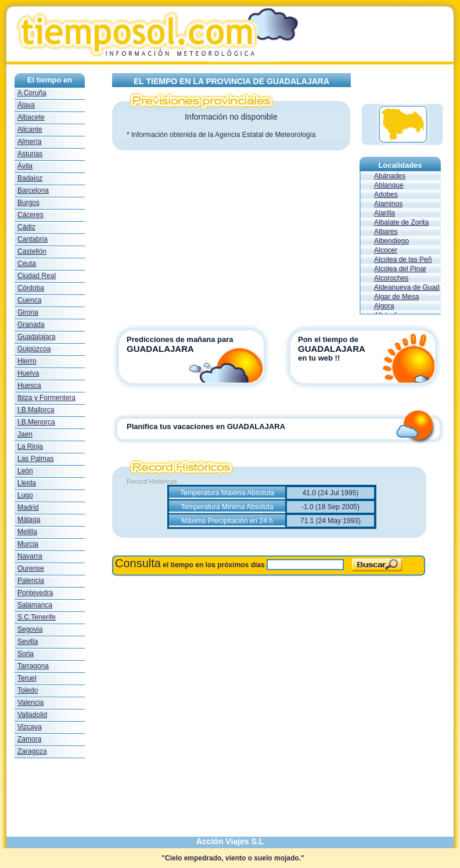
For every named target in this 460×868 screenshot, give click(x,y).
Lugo (25, 495)
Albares (386, 232)
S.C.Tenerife (37, 617)
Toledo (28, 690)
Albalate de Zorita (401, 222)
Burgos (28, 203)
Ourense (31, 568)
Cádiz (26, 227)
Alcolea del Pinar (400, 269)
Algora (384, 306)
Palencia (31, 581)
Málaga (29, 520)
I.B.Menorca (36, 422)
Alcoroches (391, 278)
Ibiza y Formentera (46, 398)
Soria (26, 654)
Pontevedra (35, 593)
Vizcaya (30, 727)
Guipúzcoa (34, 349)
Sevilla (28, 642)
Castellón (32, 251)
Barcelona (33, 190)
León (25, 471)
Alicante (30, 129)
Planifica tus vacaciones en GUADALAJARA (206, 426)
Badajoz (30, 178)
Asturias (30, 154)
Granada (31, 325)
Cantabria (33, 239)
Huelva (28, 373)
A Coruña (32, 93)
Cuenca (29, 300)
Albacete (31, 117)
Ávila (25, 166)
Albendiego (391, 241)
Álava (26, 105)
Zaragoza (32, 751)
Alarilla (384, 213)
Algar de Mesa (396, 297)
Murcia (28, 544)
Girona (28, 312)
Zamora (29, 739)
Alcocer (386, 250)
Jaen (25, 434)
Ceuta (27, 264)
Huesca (29, 386)
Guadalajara (36, 337)
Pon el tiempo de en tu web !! (348, 349)
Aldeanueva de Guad (407, 287)
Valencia (30, 703)
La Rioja (30, 446)
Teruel (27, 678)
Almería (29, 142)
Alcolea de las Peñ (403, 260)
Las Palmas (36, 459)
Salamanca (35, 605)
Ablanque (389, 185)
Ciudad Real (37, 276)
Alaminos (388, 204)
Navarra (30, 556)
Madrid (28, 507)
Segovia (30, 629)
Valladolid (32, 715)
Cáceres (30, 215)
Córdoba (31, 288)
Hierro (27, 361)
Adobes (386, 195)
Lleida (27, 483)
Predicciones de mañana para (180, 339)
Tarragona (33, 666)
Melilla (27, 532)
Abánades (390, 176)
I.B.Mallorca (36, 410)
